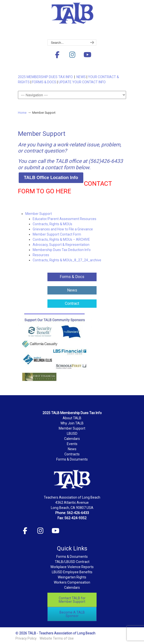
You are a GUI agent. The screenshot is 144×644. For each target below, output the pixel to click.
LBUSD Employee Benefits (72, 572)
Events (72, 444)
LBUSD (72, 434)
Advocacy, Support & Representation (61, 245)
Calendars (72, 439)
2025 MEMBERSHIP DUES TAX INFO (46, 77)
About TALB (72, 418)
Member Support (39, 214)
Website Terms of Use (57, 638)
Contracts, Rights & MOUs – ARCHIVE (61, 239)
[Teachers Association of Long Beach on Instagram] (72, 55)
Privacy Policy (26, 638)
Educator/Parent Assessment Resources (65, 219)
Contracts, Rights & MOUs (52, 224)
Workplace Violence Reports (72, 567)
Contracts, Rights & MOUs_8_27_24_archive (67, 260)
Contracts (72, 454)
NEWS (81, 77)
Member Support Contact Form (57, 234)
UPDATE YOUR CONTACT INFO (82, 82)
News (72, 449)
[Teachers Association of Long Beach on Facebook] (57, 55)
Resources (41, 255)
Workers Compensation (72, 582)
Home (22, 113)
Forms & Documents (72, 459)
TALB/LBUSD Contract (72, 562)
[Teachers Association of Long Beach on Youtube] (87, 55)
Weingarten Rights (72, 577)
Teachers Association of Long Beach (72, 20)
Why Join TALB (72, 423)
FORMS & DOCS (44, 82)
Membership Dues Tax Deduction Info (62, 250)
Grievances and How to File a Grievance (63, 229)
